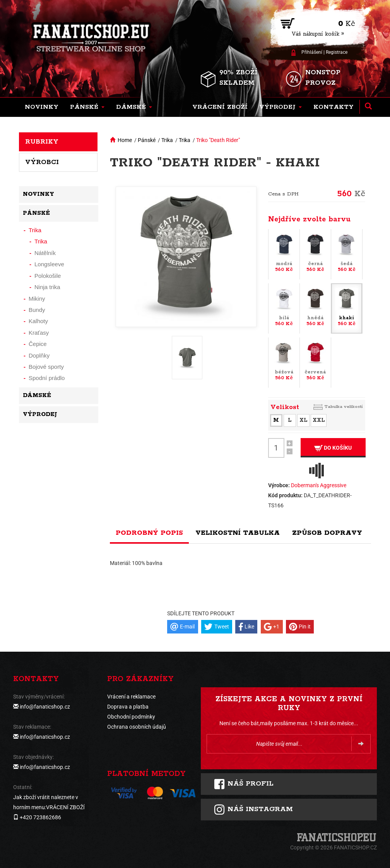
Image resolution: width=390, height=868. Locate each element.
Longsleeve (49, 264)
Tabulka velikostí (344, 407)
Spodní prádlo (47, 378)
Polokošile (48, 276)
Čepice (38, 344)
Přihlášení (312, 52)
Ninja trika (47, 287)
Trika (167, 140)
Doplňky (39, 355)
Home (125, 140)
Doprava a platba (128, 707)
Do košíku (333, 448)
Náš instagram (253, 810)
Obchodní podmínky (131, 717)
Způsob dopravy (327, 533)
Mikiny (37, 299)
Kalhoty (38, 321)
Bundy (37, 310)
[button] (87, 107)
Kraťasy (39, 333)
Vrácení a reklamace (131, 697)
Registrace (337, 52)
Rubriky (42, 142)
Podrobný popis (149, 533)
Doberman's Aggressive (319, 485)
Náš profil (244, 784)
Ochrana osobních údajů (137, 727)
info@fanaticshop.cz (45, 707)
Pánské (147, 140)
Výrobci (42, 162)
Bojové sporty (46, 367)
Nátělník (45, 253)
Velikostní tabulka (238, 533)
